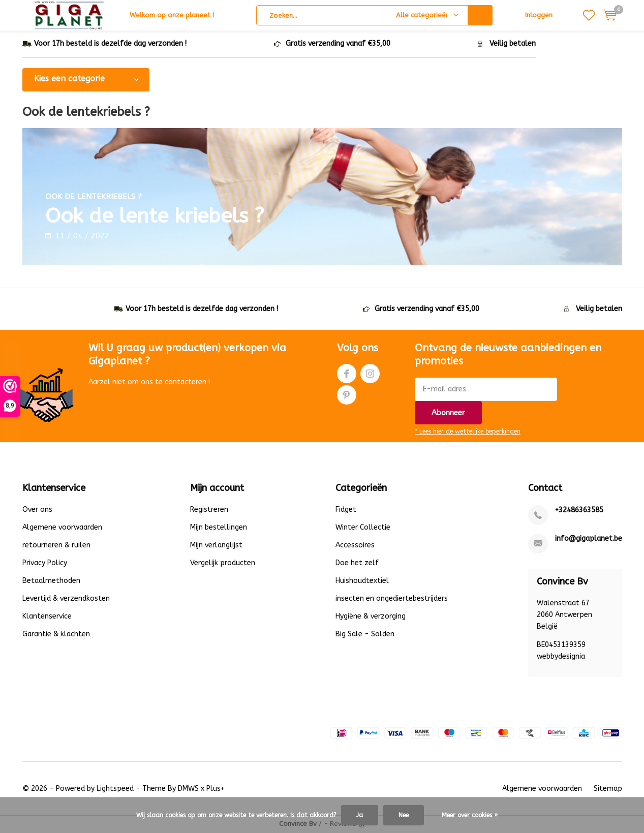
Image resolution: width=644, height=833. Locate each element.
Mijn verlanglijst (216, 546)
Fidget (346, 511)
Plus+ (215, 789)
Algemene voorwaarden (62, 528)
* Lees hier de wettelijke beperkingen (468, 432)
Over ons (37, 511)
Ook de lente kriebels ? (193, 211)
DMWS (188, 789)
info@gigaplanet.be (589, 539)
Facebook (347, 372)
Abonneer (448, 413)
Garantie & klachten (56, 635)
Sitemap (608, 789)
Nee (404, 815)
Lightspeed (115, 789)
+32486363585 (579, 511)
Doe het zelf (357, 564)
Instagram (370, 372)
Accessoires (355, 546)
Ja (360, 815)
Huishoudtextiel (362, 582)
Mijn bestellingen (219, 528)
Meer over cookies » (470, 815)
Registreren (209, 511)
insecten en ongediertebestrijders (392, 599)
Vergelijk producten (223, 564)
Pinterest (347, 394)
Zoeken (480, 15)
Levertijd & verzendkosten (66, 599)
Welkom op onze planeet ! (172, 15)
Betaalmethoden (51, 582)
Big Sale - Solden (365, 635)
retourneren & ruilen (56, 546)
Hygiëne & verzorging (371, 617)
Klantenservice (47, 617)
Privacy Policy (45, 564)
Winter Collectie (363, 528)
